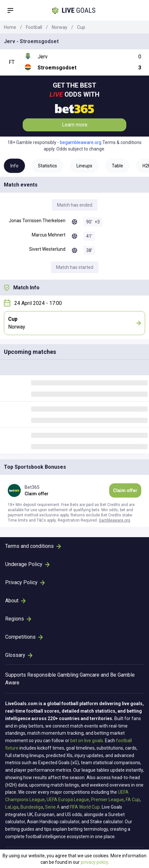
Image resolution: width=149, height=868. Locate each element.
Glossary (19, 655)
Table (117, 166)
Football (34, 27)
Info (14, 166)
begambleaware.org (81, 142)
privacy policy (94, 862)
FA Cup (133, 800)
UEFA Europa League (68, 800)
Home (10, 27)
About (15, 601)
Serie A (52, 807)
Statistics (47, 166)
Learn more (75, 125)
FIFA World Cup (85, 807)
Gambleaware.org (115, 520)
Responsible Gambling (53, 675)
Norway (60, 27)
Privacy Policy (25, 582)
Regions (18, 619)
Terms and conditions (33, 546)
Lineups (84, 166)
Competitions (24, 637)
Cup (81, 27)
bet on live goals (87, 741)
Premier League (107, 800)
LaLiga (12, 807)
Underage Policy (27, 564)
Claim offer (125, 490)
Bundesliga (32, 807)
